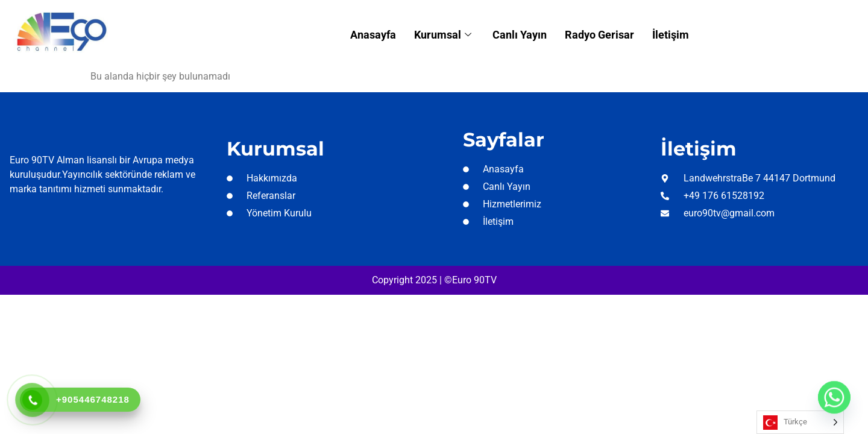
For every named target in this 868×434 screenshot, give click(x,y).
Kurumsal (444, 35)
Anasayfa (373, 35)
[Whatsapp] (834, 403)
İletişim (671, 35)
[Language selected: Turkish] (800, 422)
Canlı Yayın (520, 35)
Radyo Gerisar (599, 35)
